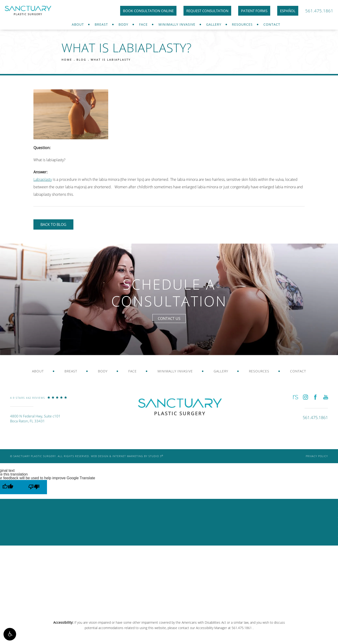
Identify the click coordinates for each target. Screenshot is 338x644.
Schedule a (169, 293)
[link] (39, 401)
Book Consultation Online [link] (148, 11)
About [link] (78, 24)
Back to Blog (53, 224)
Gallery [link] (214, 24)
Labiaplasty (43, 179)
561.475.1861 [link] (319, 11)
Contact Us (169, 318)
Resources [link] (242, 24)
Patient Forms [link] (254, 11)
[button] (10, 634)
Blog (81, 60)
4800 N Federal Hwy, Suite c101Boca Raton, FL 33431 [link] (35, 418)
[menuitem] (78, 24)
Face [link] (143, 24)
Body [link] (123, 24)
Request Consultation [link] (207, 11)
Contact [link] (272, 24)
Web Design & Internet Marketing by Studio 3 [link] (127, 456)
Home (67, 60)
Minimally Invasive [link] (177, 24)
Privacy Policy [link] (317, 456)
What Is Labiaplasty (111, 60)
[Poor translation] (34, 487)
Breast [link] (101, 24)
